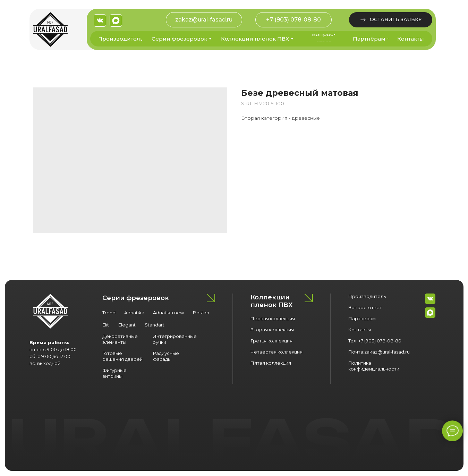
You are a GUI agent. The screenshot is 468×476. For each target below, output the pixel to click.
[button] (391, 20)
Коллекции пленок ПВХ (271, 301)
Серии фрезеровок (136, 298)
